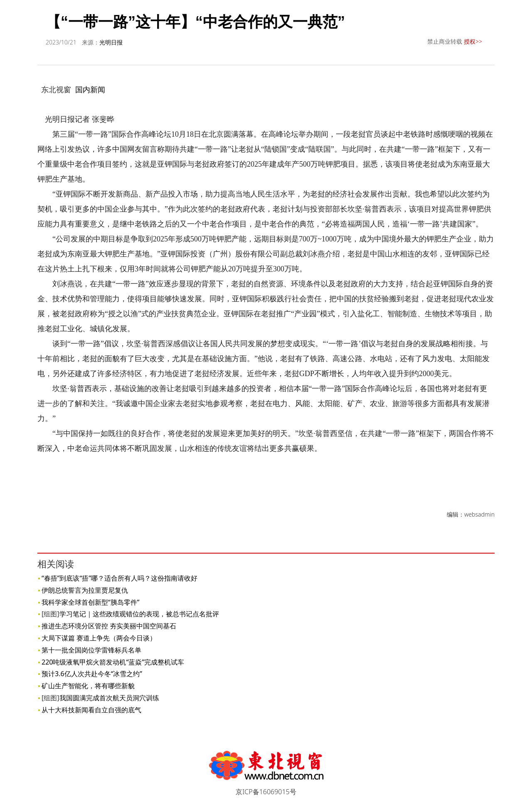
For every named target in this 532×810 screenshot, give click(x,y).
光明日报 (111, 42)
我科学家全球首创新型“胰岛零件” (91, 602)
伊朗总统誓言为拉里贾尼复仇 (85, 590)
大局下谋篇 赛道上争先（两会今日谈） (99, 638)
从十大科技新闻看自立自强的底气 (91, 710)
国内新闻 (90, 89)
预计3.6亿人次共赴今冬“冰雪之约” (92, 674)
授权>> (473, 41)
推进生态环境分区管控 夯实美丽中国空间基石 (109, 626)
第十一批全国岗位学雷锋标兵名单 (91, 650)
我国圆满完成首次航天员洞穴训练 (109, 698)
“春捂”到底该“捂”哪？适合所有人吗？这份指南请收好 (119, 578)
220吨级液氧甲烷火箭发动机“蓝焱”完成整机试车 (113, 662)
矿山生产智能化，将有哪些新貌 (88, 686)
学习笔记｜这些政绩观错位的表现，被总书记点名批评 (139, 614)
